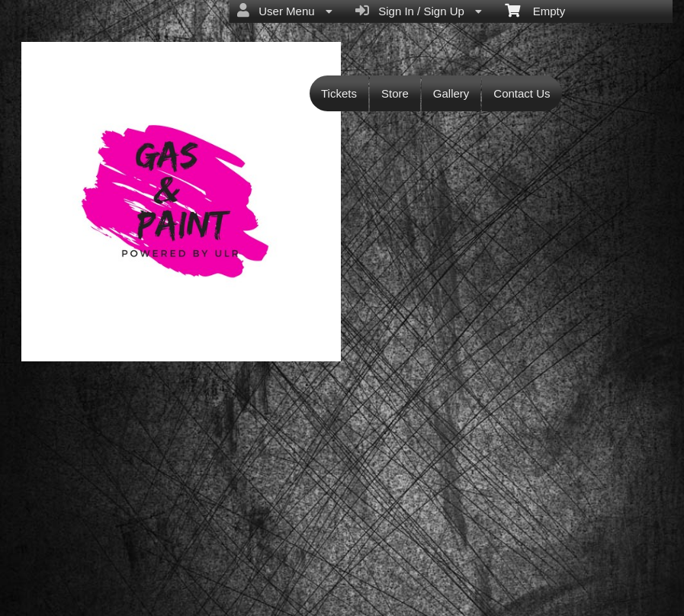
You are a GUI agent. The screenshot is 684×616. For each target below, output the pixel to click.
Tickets (339, 93)
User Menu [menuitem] (285, 11)
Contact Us (522, 93)
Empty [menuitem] (535, 10)
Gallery (451, 93)
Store (395, 93)
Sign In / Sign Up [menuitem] (419, 11)
